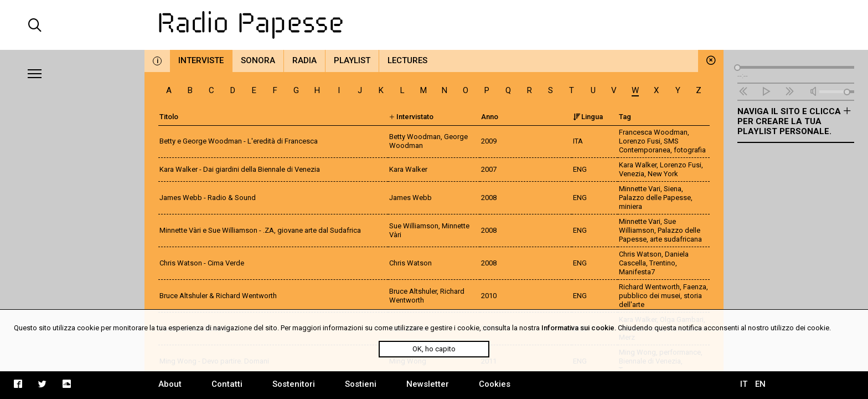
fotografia (690, 150)
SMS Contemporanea (649, 145)
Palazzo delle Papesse (655, 198)
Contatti (227, 384)
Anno (490, 117)
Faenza (695, 287)
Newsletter (428, 384)
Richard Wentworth (649, 287)
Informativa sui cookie (578, 328)
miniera (631, 206)
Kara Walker (638, 165)
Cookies (495, 384)
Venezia (632, 174)
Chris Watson (640, 254)
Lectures (407, 60)
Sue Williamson (647, 226)
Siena (673, 189)
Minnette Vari (640, 189)
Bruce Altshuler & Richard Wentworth (218, 296)
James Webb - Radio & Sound (208, 198)
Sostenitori (294, 384)
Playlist (352, 60)
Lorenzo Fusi (640, 141)
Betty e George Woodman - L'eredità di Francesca (239, 141)
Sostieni (361, 384)
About (170, 384)
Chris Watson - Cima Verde (202, 263)
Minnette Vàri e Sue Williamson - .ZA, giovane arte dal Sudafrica (260, 230)
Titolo (169, 117)
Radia (304, 60)
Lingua (588, 117)
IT (744, 384)
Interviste (201, 60)
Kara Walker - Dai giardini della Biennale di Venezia (240, 169)
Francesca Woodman (653, 132)
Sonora (258, 60)
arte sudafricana (676, 239)
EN (760, 384)
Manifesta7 (637, 272)
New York (663, 174)
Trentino (662, 263)
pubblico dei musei (650, 296)
